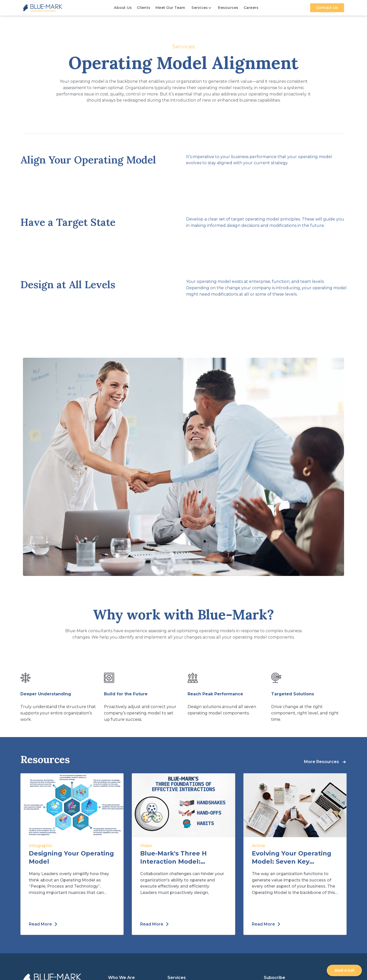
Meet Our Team (170, 8)
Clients (144, 8)
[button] (201, 8)
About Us (123, 8)
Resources (228, 8)
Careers (251, 8)
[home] (43, 8)
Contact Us (327, 8)
